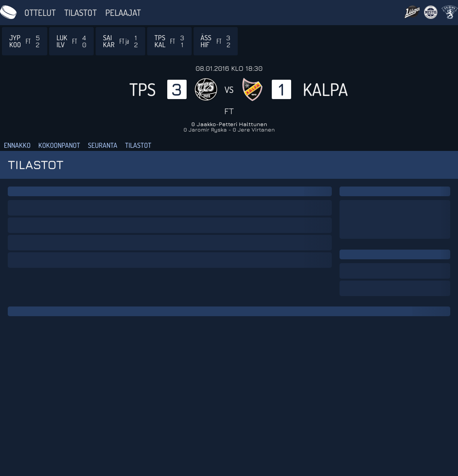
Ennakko (17, 145)
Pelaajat (123, 12)
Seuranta (103, 145)
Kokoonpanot (59, 145)
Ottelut (40, 12)
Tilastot (81, 12)
